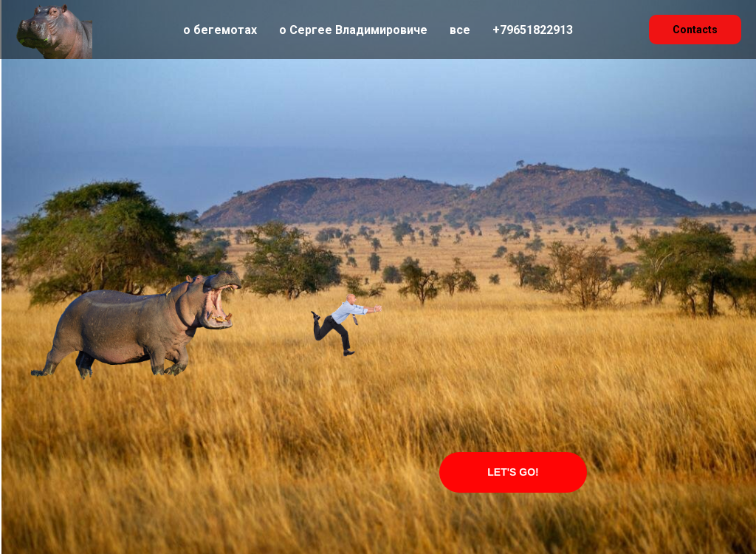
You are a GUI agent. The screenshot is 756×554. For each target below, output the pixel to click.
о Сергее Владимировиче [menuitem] (353, 30)
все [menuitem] (460, 30)
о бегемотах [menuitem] (220, 30)
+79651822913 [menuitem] (533, 30)
